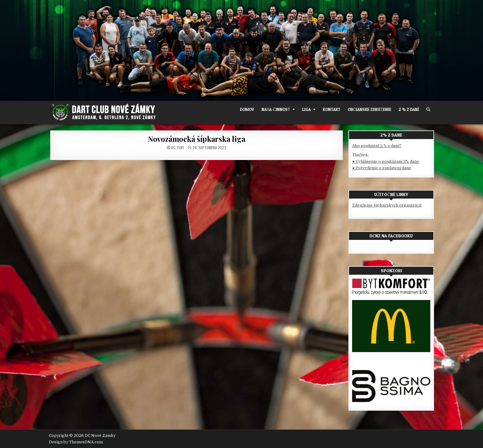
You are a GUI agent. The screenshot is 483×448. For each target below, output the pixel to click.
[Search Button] (428, 110)
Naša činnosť (276, 109)
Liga (306, 109)
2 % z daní (409, 109)
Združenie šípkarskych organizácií (387, 205)
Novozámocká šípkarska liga (197, 139)
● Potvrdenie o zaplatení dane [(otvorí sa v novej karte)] (382, 168)
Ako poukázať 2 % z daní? (377, 146)
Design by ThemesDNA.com (76, 442)
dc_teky (178, 148)
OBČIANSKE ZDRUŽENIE (369, 109)
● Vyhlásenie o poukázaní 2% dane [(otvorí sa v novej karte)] (386, 161)
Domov (247, 109)
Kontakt (332, 109)
